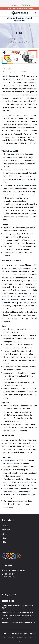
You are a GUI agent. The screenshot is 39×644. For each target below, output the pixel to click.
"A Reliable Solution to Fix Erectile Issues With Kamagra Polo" (18, 612)
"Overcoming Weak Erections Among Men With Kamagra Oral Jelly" (19, 622)
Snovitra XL (15, 260)
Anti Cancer (5, 542)
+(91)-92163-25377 (19, 21)
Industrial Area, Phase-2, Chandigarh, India (20, 18)
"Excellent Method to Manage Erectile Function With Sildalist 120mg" (17, 607)
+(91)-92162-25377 (10, 574)
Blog (22, 39)
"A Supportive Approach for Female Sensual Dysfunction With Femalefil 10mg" (18, 617)
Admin (10, 69)
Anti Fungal (4, 534)
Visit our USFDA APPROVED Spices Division (20, 8)
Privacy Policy (17, 634)
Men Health (5, 526)
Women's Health (6, 530)
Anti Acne (4, 538)
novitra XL (13, 151)
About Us (7, 634)
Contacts (32, 634)
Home (11, 39)
